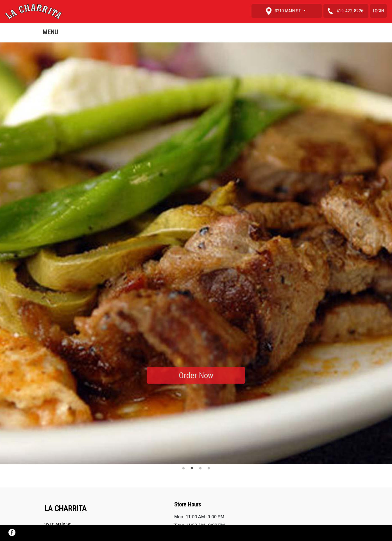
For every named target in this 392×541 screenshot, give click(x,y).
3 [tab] (200, 468)
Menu (50, 32)
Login (378, 11)
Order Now (196, 375)
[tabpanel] (196, 253)
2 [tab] (192, 468)
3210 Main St (284, 11)
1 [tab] (183, 468)
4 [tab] (209, 468)
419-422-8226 (345, 11)
